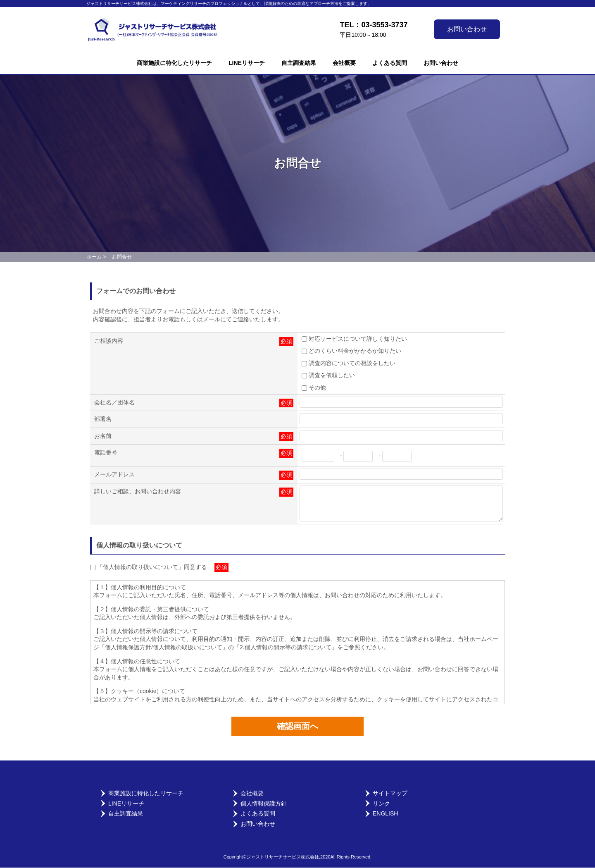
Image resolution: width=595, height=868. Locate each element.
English (385, 814)
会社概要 (344, 63)
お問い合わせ (467, 29)
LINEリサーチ (247, 63)
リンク (381, 804)
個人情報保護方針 (264, 804)
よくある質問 (390, 63)
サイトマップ (390, 794)
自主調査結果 (299, 63)
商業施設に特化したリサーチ (174, 63)
